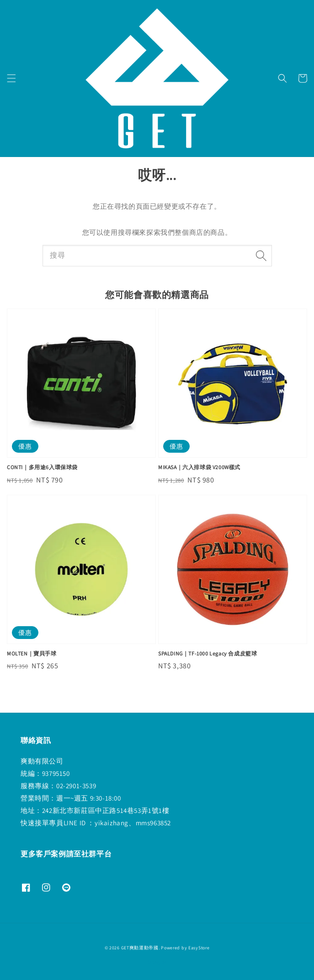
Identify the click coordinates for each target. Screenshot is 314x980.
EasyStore (199, 948)
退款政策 (157, 962)
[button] (11, 78)
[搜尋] (261, 255)
